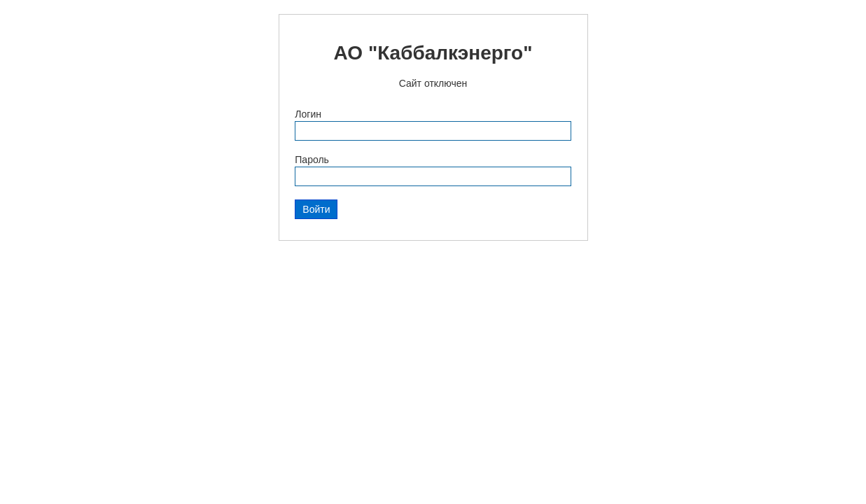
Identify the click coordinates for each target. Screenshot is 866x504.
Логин (308, 114)
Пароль (312, 160)
